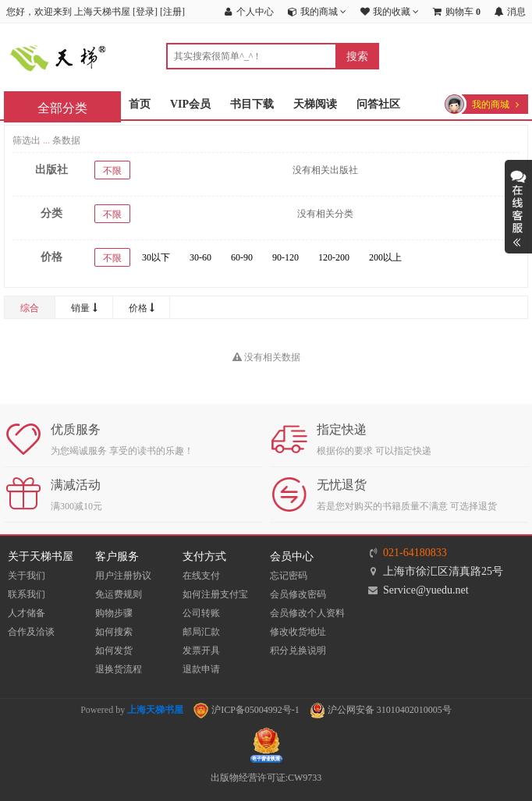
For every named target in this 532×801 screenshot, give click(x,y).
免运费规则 (119, 594)
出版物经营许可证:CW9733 (266, 778)
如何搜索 (114, 632)
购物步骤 (114, 613)
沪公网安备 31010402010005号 (381, 710)
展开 (518, 207)
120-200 (334, 257)
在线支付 (201, 576)
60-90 (242, 257)
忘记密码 (289, 576)
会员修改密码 (298, 594)
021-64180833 (415, 553)
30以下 (156, 257)
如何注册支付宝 (215, 594)
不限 (112, 171)
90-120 (286, 257)
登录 (145, 12)
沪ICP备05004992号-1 (246, 710)
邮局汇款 (201, 632)
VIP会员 (190, 104)
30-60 (200, 257)
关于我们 (27, 576)
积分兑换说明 (298, 650)
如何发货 (114, 650)
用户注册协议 (123, 576)
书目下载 (252, 104)
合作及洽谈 (31, 632)
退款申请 (201, 669)
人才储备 (27, 613)
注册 (172, 12)
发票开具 (201, 650)
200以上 (385, 257)
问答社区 (378, 104)
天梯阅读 (315, 104)
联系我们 (27, 594)
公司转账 (201, 613)
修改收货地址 (298, 632)
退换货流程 (119, 669)
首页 (140, 104)
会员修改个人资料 (307, 613)
